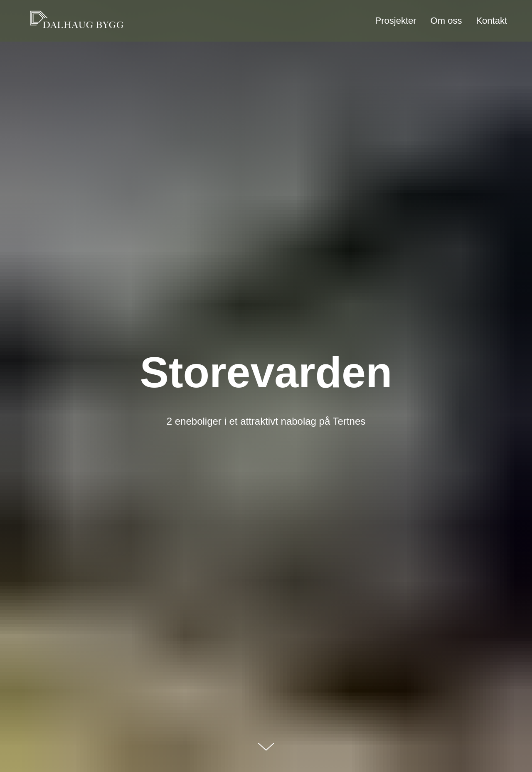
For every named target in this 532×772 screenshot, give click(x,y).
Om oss (446, 21)
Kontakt (491, 21)
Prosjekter (396, 21)
